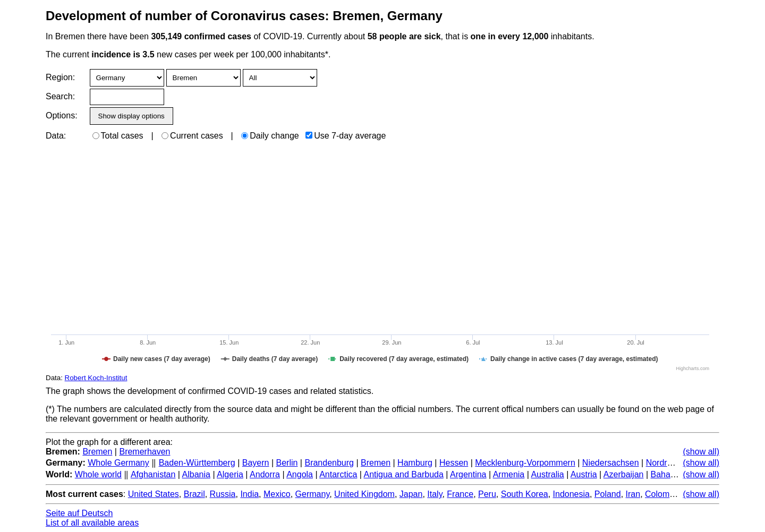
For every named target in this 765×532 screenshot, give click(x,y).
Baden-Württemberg (197, 463)
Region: (60, 77)
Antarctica (338, 474)
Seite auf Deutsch (79, 513)
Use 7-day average (346, 136)
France (460, 494)
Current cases (192, 136)
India (249, 494)
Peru (487, 494)
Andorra (265, 474)
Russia (223, 494)
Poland (608, 494)
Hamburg (415, 463)
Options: (61, 115)
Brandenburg (329, 463)
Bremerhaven (144, 452)
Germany (313, 494)
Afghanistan (153, 474)
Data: (56, 136)
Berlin (287, 463)
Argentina (468, 474)
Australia (547, 474)
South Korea (525, 494)
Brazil (194, 494)
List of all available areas (92, 523)
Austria (584, 474)
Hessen (454, 463)
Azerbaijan (624, 474)
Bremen (97, 452)
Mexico (277, 494)
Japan (411, 494)
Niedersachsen (611, 463)
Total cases (118, 136)
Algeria (230, 474)
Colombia (663, 494)
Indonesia (571, 494)
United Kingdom (364, 494)
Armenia (509, 474)
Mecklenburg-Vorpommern (525, 463)
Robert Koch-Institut (96, 378)
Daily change (270, 136)
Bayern (256, 463)
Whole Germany (118, 463)
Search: (60, 96)
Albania (196, 474)
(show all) (701, 452)
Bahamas (668, 474)
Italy (435, 494)
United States (154, 494)
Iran (633, 494)
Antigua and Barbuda (404, 474)
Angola (300, 474)
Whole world (98, 474)
